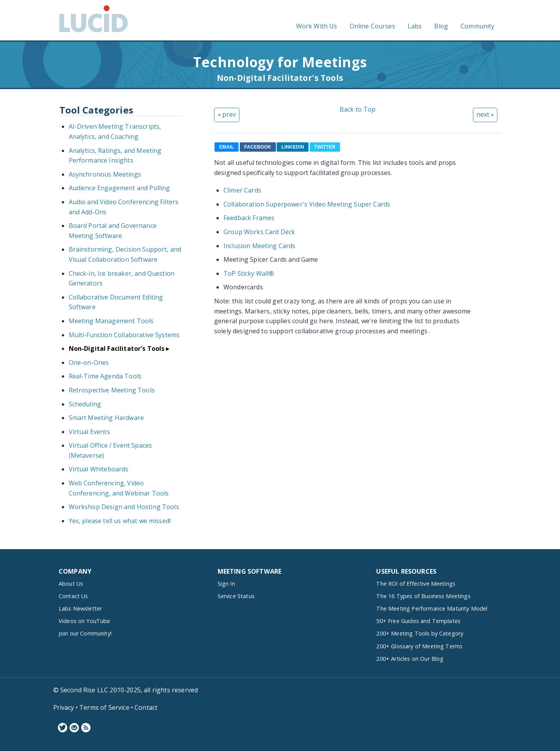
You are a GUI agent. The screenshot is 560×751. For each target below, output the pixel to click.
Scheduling (85, 404)
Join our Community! (85, 633)
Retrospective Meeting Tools (112, 390)
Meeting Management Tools (111, 321)
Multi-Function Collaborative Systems (124, 335)
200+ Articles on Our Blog (410, 659)
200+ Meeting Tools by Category (420, 633)
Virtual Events (89, 432)
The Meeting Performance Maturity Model (432, 608)
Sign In (226, 584)
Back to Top (358, 109)
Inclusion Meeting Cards (260, 246)
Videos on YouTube (85, 621)
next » (485, 114)
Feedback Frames (249, 218)
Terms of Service (104, 707)
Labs (415, 26)
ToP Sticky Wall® (249, 273)
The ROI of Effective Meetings (416, 584)
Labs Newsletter (80, 608)
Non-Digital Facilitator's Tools (117, 348)
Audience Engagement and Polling (120, 188)
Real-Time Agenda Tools (105, 376)
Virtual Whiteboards (99, 469)
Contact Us (73, 596)
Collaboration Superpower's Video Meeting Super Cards (307, 204)
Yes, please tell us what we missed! (120, 521)
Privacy (64, 707)
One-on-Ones (89, 362)
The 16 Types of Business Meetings (423, 596)
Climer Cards (242, 190)
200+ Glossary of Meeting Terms (419, 646)
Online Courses (372, 26)
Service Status (236, 596)
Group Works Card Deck (259, 232)
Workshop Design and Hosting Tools (124, 507)
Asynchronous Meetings (105, 174)
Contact (146, 707)
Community (477, 26)
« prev (227, 114)
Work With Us (317, 26)
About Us (71, 584)
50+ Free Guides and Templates (418, 621)
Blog (441, 26)
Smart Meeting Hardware (106, 418)
